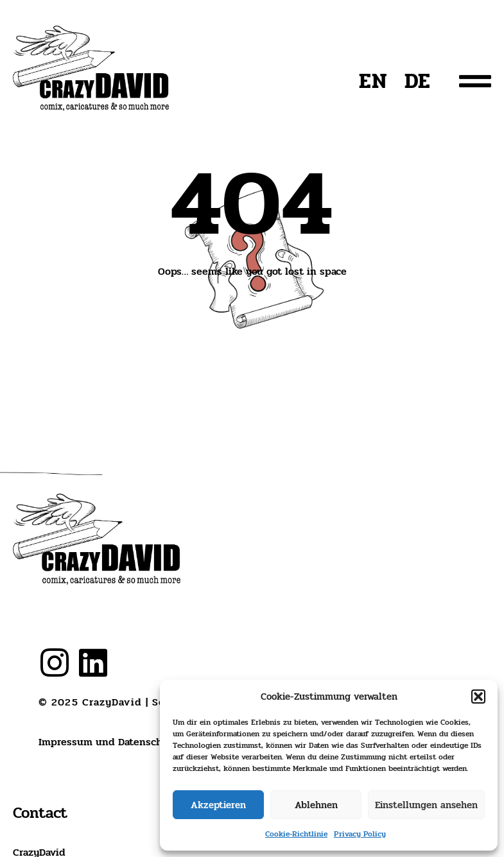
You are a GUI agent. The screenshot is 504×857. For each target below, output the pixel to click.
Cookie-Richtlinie (296, 834)
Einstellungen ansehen (426, 805)
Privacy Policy (360, 834)
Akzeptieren (218, 805)
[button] (478, 697)
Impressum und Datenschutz (109, 742)
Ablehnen (316, 805)
